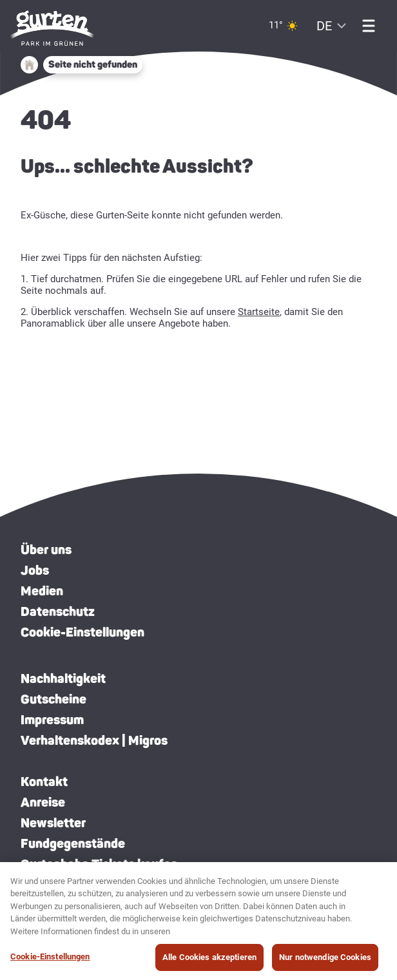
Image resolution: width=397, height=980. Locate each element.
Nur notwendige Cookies (325, 962)
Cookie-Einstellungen (82, 632)
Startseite (259, 312)
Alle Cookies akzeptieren (209, 962)
